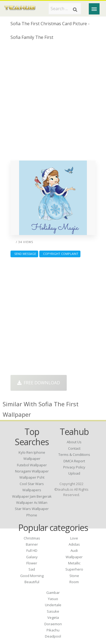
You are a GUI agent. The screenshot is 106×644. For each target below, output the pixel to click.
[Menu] (94, 9)
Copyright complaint (60, 254)
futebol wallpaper (32, 465)
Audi (74, 550)
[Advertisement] (53, 102)
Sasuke (53, 611)
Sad (32, 569)
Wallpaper (74, 557)
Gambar (53, 593)
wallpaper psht (32, 477)
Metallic (74, 563)
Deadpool (53, 636)
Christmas (32, 538)
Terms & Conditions (74, 455)
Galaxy (32, 557)
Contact (74, 448)
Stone (74, 576)
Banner (32, 544)
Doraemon (53, 624)
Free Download (39, 383)
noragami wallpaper (32, 471)
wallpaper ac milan (32, 502)
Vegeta (53, 617)
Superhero (74, 569)
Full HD (32, 550)
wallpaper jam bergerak (32, 496)
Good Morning (32, 576)
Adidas (74, 544)
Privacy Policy (74, 467)
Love (74, 538)
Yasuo (53, 599)
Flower (32, 563)
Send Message (24, 254)
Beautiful (32, 582)
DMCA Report (74, 461)
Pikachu (53, 630)
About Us (74, 442)
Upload (74, 473)
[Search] (75, 10)
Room (74, 582)
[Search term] (65, 9)
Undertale (53, 605)
